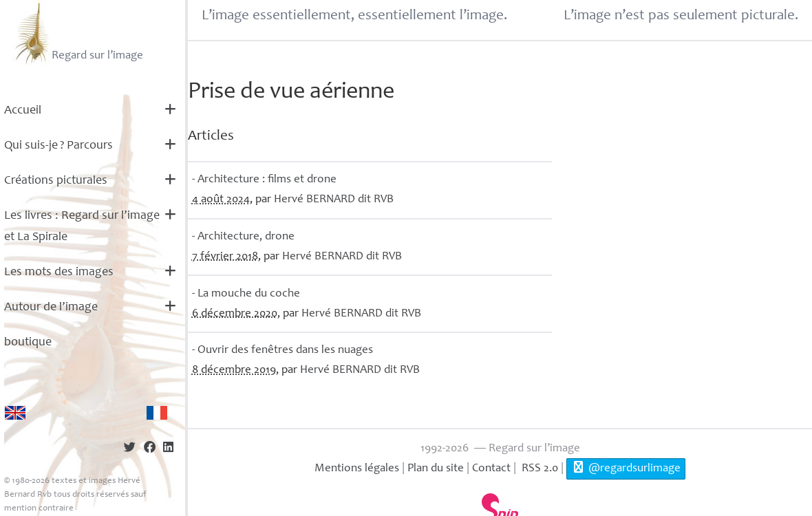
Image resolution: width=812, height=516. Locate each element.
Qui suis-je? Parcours (58, 146)
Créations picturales (56, 181)
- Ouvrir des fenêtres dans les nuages (282, 351)
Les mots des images (59, 272)
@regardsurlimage (626, 468)
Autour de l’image (51, 308)
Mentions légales (357, 469)
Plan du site (436, 469)
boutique (28, 343)
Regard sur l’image (77, 33)
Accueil (23, 111)
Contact (491, 469)
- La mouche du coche (246, 294)
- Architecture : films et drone (264, 180)
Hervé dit (334, 200)
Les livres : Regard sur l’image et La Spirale (82, 227)
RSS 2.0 (538, 469)
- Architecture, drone (243, 237)
